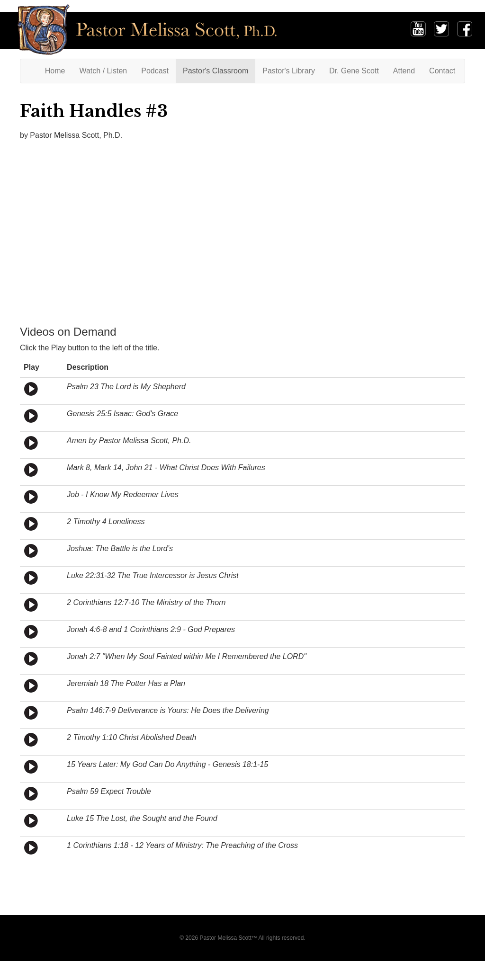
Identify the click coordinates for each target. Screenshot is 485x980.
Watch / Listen (103, 71)
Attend (404, 71)
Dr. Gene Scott (354, 71)
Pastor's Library (289, 71)
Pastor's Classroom (216, 71)
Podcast (155, 71)
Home (59, 70)
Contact (442, 71)
